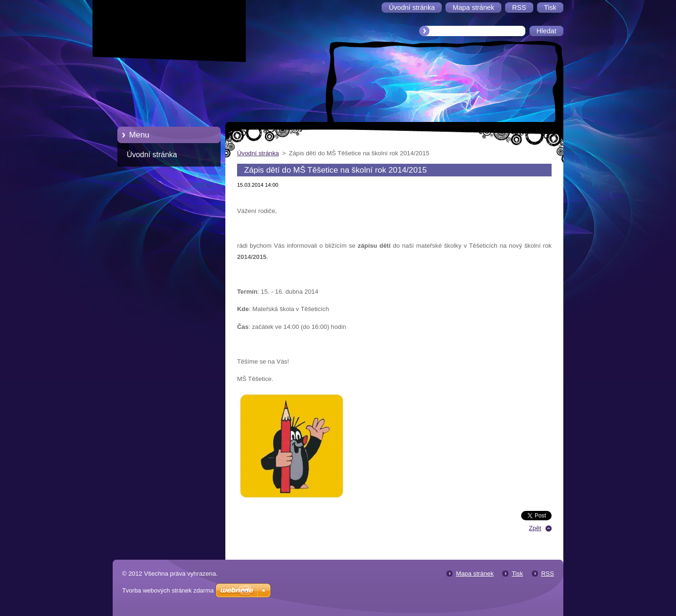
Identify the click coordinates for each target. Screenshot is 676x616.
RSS (548, 574)
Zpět (535, 528)
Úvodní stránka (152, 155)
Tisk (517, 574)
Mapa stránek (475, 574)
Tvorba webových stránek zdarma (168, 590)
